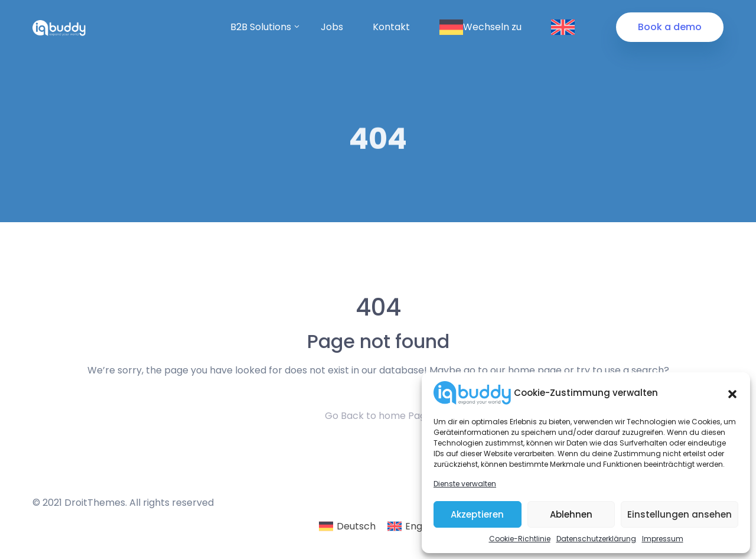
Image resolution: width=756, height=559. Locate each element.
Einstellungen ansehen (680, 514)
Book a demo (670, 27)
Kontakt (391, 27)
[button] (732, 393)
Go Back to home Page (378, 416)
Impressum (663, 539)
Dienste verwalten (465, 484)
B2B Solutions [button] (261, 27)
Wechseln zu (480, 27)
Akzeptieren (477, 514)
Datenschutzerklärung (596, 539)
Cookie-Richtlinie (520, 539)
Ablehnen (571, 514)
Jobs (332, 27)
